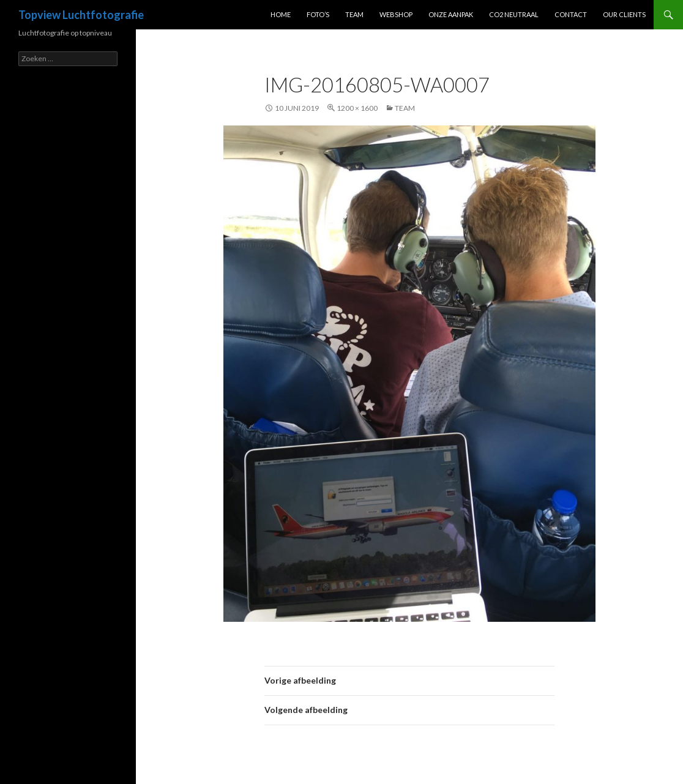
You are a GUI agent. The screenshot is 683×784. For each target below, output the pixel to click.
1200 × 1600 (357, 108)
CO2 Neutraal (514, 14)
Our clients (624, 14)
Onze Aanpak (451, 14)
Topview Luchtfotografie (81, 15)
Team (354, 14)
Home (281, 14)
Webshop (396, 14)
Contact (571, 14)
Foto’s (318, 14)
